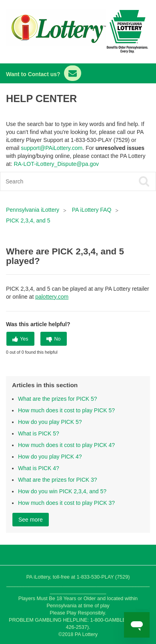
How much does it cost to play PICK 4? (66, 445)
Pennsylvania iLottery (33, 210)
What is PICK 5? (39, 433)
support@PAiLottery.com (52, 148)
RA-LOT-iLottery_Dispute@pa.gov (56, 164)
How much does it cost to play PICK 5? (66, 410)
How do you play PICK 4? (50, 457)
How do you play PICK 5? (50, 422)
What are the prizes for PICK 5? (58, 399)
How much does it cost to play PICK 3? (66, 503)
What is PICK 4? (39, 468)
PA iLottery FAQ (92, 210)
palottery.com (52, 297)
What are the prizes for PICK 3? (58, 480)
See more (31, 520)
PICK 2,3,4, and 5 (28, 221)
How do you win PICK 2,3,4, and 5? (62, 491)
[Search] (62, 181)
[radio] (20, 339)
